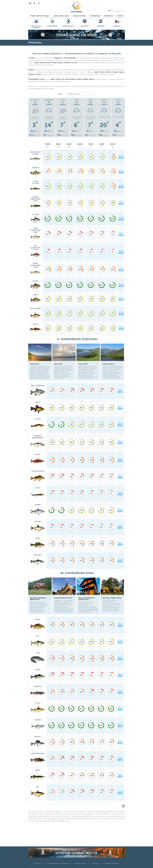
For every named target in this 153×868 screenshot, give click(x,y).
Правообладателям (112, 863)
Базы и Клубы (79, 16)
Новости (108, 16)
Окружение (95, 16)
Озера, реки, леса (61, 16)
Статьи (120, 16)
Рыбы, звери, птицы (40, 16)
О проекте (38, 863)
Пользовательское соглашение (58, 863)
